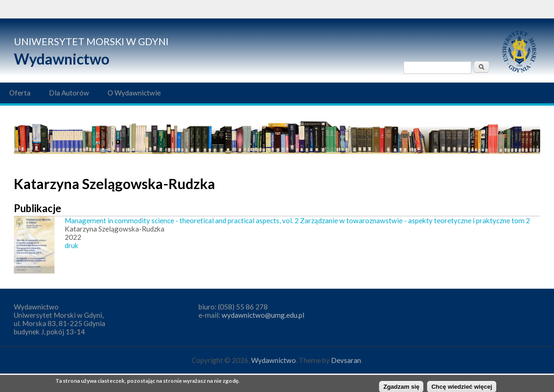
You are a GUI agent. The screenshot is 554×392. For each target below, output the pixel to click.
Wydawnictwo (62, 59)
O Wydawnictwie (134, 93)
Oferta (20, 93)
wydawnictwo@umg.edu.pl (263, 315)
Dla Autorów (69, 93)
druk (72, 245)
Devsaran (346, 360)
